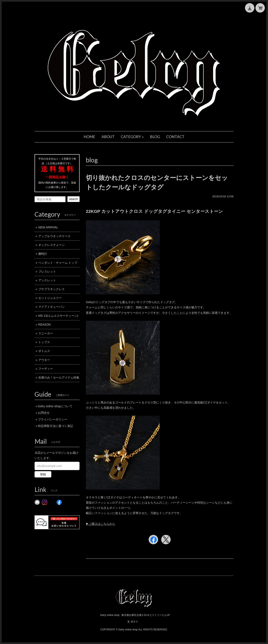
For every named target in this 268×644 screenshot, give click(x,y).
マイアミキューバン (52, 307)
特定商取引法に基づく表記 (55, 426)
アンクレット (47, 280)
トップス (44, 342)
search (73, 199)
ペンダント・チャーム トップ (58, 263)
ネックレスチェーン (52, 245)
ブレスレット (47, 272)
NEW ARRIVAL (48, 227)
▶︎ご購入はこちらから (100, 524)
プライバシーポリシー (53, 419)
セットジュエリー (50, 298)
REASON (44, 325)
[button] (132, 137)
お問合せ (44, 413)
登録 (43, 474)
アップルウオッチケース (54, 236)
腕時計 (43, 254)
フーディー (46, 369)
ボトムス (44, 351)
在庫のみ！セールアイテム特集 (59, 378)
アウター (44, 360)
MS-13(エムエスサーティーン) (58, 316)
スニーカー (46, 333)
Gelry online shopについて (55, 406)
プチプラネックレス (52, 289)
